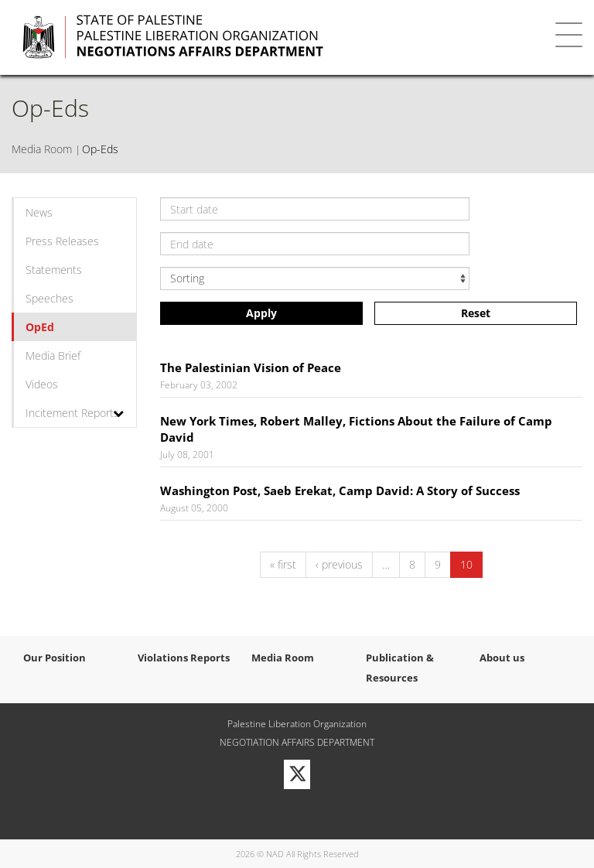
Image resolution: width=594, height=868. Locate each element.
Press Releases (62, 241)
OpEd (40, 327)
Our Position (55, 658)
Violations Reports (184, 658)
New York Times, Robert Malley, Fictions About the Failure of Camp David (356, 429)
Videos (42, 384)
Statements (54, 270)
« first (283, 564)
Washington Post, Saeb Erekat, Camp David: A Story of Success (340, 490)
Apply (261, 313)
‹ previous (339, 564)
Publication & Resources (400, 668)
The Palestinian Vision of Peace (251, 367)
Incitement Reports (72, 413)
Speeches (49, 298)
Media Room (42, 149)
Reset (476, 313)
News (39, 212)
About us (502, 658)
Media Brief (53, 355)
